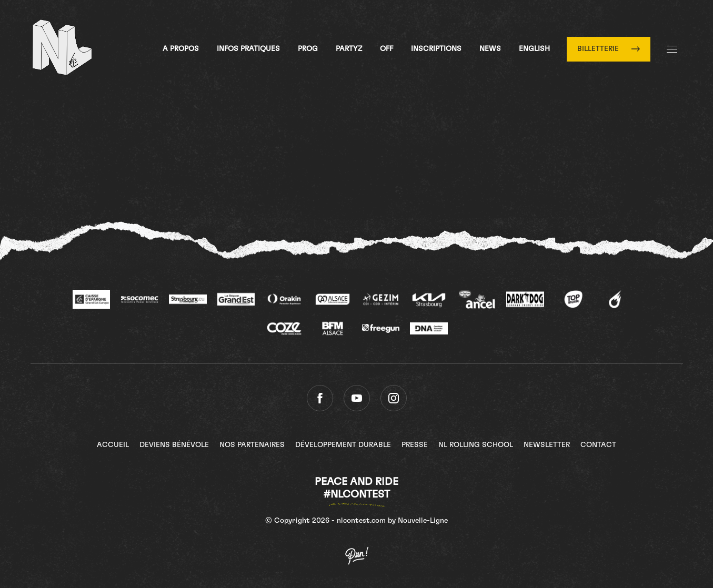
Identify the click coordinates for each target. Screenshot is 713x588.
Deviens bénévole (174, 445)
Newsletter (547, 445)
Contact (598, 445)
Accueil (113, 445)
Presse (415, 445)
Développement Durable (343, 445)
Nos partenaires (252, 445)
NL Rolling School (476, 445)
